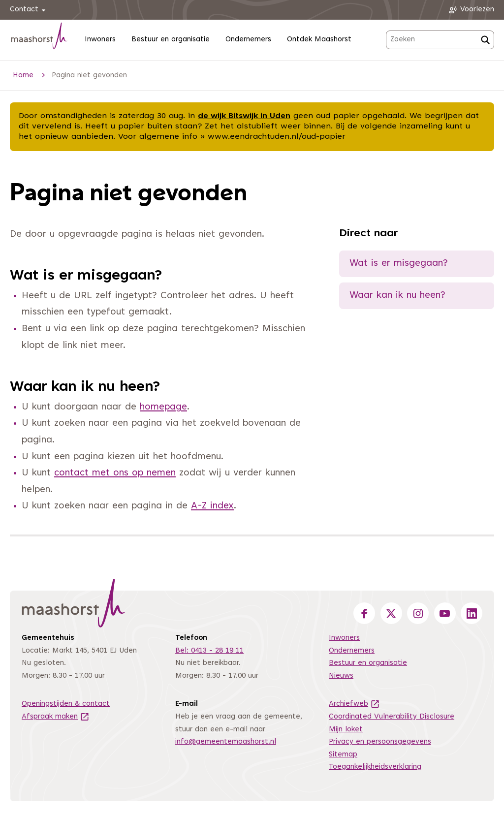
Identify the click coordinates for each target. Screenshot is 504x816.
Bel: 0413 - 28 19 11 (209, 651)
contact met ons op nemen (115, 473)
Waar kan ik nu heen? (397, 296)
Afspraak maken (56, 717)
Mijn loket (346, 730)
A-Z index (212, 506)
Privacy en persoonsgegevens (380, 742)
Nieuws (341, 676)
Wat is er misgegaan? (399, 264)
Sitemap (343, 755)
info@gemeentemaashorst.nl (226, 742)
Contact (29, 10)
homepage (163, 407)
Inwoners (100, 40)
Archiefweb (354, 704)
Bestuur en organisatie (171, 40)
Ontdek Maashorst (319, 40)
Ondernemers (248, 40)
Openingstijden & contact (66, 704)
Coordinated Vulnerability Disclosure (392, 717)
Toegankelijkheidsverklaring (375, 767)
